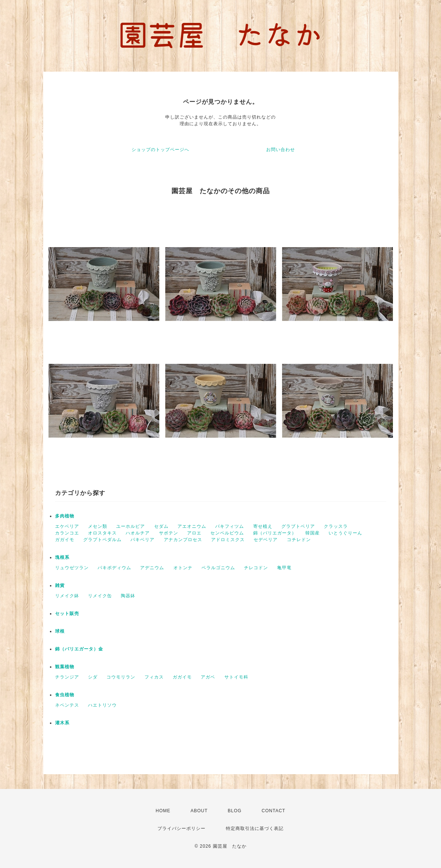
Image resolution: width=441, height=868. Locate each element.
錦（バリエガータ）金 (79, 649)
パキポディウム (114, 568)
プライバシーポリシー (182, 828)
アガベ (208, 677)
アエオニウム (192, 526)
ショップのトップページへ (160, 150)
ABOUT (199, 811)
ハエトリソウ (102, 705)
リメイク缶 (100, 596)
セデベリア (266, 540)
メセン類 (98, 526)
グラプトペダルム (102, 540)
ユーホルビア (130, 526)
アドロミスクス (228, 540)
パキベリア (143, 540)
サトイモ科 (236, 677)
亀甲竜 (284, 568)
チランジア (67, 677)
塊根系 (62, 557)
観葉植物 (65, 667)
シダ (93, 677)
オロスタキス (102, 533)
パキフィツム (230, 526)
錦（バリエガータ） (275, 533)
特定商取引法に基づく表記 (255, 828)
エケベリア (67, 526)
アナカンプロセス (183, 540)
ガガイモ (65, 540)
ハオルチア (138, 533)
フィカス (154, 677)
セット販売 (67, 614)
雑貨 (60, 585)
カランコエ (67, 533)
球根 (60, 631)
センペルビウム (227, 533)
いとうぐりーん (345, 533)
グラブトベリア (298, 526)
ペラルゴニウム (218, 568)
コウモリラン (121, 677)
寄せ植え (263, 526)
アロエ (194, 533)
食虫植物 (65, 695)
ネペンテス (67, 705)
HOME (163, 811)
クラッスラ (336, 526)
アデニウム (152, 568)
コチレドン (299, 540)
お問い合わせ (281, 150)
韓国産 (313, 533)
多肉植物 (65, 516)
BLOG (235, 811)
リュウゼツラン (72, 568)
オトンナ (183, 568)
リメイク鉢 (67, 596)
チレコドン (256, 568)
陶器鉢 (128, 596)
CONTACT (274, 811)
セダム (161, 526)
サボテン (169, 533)
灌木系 (62, 723)
